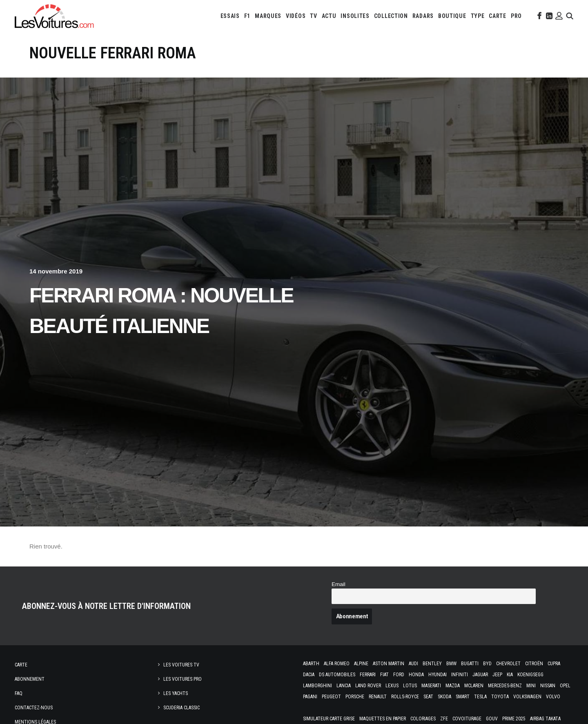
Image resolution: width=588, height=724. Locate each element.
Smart (463, 697)
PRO (516, 16)
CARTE (498, 16)
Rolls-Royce (405, 697)
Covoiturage (467, 719)
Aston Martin (389, 664)
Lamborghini (317, 686)
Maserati (431, 686)
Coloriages (423, 719)
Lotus (410, 686)
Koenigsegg (530, 675)
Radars (423, 16)
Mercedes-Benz (505, 686)
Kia (510, 675)
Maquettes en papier (383, 719)
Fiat (384, 675)
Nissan (548, 686)
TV (313, 16)
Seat (428, 697)
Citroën (534, 664)
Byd (487, 664)
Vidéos (296, 16)
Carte (21, 665)
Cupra (554, 664)
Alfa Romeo (337, 664)
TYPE (478, 16)
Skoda (444, 697)
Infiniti (460, 675)
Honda (416, 675)
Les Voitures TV (181, 665)
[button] (539, 16)
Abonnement (30, 679)
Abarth (311, 664)
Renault (378, 697)
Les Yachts (176, 693)
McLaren (474, 686)
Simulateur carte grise (329, 719)
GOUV (492, 719)
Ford (399, 675)
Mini (531, 686)
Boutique (452, 16)
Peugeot (331, 697)
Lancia (344, 686)
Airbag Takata (545, 719)
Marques (268, 16)
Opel (565, 686)
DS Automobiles (337, 675)
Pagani (310, 697)
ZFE (444, 719)
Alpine (361, 664)
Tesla (480, 697)
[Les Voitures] (55, 16)
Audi (413, 664)
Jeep (497, 675)
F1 (247, 16)
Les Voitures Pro (183, 679)
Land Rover (368, 686)
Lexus (392, 686)
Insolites (355, 16)
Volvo (553, 697)
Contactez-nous (34, 708)
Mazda (453, 686)
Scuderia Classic (182, 708)
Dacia (309, 675)
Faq (19, 693)
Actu (329, 16)
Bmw (451, 664)
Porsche (355, 697)
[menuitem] (230, 16)
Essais (230, 16)
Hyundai (438, 675)
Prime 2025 (514, 719)
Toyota (500, 697)
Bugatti (470, 664)
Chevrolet (508, 664)
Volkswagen (527, 697)
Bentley (432, 664)
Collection (391, 16)
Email (339, 584)
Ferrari (368, 675)
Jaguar (480, 675)
